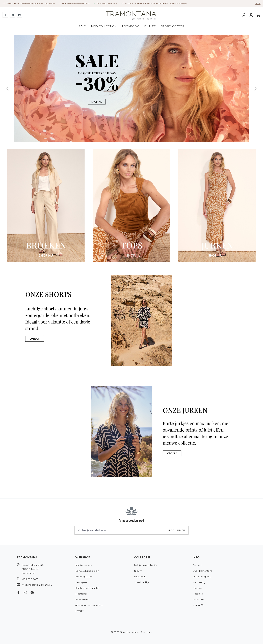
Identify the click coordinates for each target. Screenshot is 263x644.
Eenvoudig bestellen (87, 571)
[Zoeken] (244, 15)
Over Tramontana (203, 571)
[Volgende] (255, 89)
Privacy (79, 611)
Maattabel (81, 594)
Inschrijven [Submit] (177, 530)
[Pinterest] (19, 15)
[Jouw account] (251, 15)
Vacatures (198, 599)
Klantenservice (84, 565)
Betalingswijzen (84, 577)
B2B (258, 3)
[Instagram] (12, 15)
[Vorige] (8, 89)
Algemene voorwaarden (89, 605)
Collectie (142, 558)
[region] (131, 89)
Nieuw (138, 571)
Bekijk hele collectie (146, 565)
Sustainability (141, 582)
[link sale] (131, 89)
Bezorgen (81, 582)
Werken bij (199, 582)
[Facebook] (5, 15)
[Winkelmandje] (258, 15)
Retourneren (83, 599)
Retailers (198, 594)
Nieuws (197, 588)
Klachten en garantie (87, 588)
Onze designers (202, 577)
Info (196, 558)
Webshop (83, 558)
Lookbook (140, 577)
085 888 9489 (30, 579)
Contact (197, 565)
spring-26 (198, 605)
